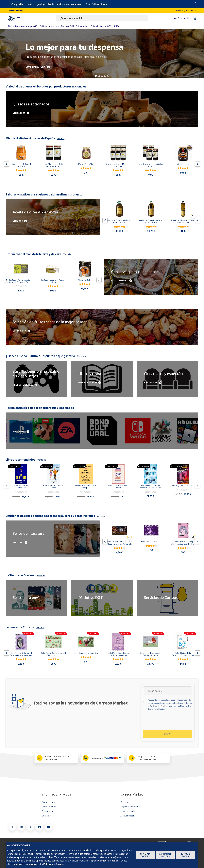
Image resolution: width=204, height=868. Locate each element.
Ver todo (81, 356)
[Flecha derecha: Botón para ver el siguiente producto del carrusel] (197, 164)
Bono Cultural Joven (94, 26)
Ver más (61, 139)
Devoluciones (48, 811)
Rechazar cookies (145, 855)
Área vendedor (127, 816)
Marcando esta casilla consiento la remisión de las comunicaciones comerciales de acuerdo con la (170, 705)
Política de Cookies (54, 864)
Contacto (46, 816)
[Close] (195, 2)
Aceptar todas (185, 855)
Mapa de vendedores (130, 807)
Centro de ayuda (50, 802)
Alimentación (32, 26)
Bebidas (43, 26)
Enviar (168, 734)
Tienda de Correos (16, 26)
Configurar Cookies (165, 855)
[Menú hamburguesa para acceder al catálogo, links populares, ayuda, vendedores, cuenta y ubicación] (19, 18)
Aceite (51, 26)
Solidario (80, 26)
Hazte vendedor (128, 811)
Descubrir (125, 802)
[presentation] (168, 722)
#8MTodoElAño (112, 26)
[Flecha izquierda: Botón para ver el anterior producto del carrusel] (7, 164)
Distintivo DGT (68, 26)
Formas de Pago (50, 807)
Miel (58, 26)
